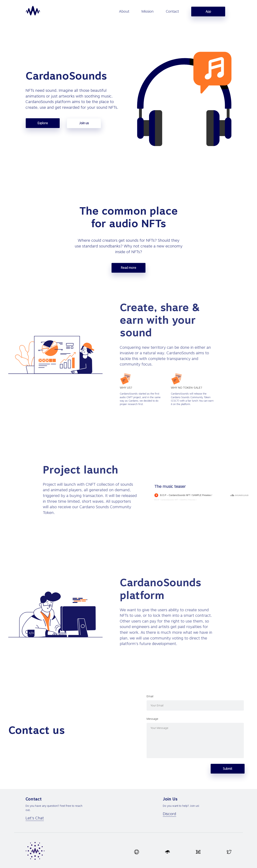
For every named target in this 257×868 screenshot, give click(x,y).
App (208, 12)
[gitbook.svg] (167, 852)
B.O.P (210, 500)
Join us (84, 123)
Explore (43, 123)
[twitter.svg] (229, 852)
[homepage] (33, 11)
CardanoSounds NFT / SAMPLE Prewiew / (232, 500)
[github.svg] (137, 852)
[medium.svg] (198, 852)
